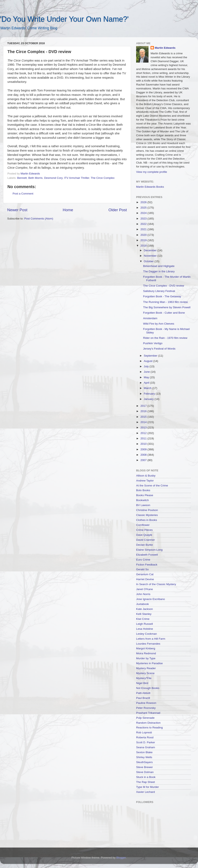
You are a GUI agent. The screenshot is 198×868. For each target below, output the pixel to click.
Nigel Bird (142, 683)
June (147, 372)
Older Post (118, 210)
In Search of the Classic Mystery (156, 584)
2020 (144, 235)
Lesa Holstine (145, 629)
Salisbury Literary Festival (159, 291)
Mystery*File (144, 678)
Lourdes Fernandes (148, 644)
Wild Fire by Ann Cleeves (159, 324)
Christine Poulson (147, 510)
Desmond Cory (53, 178)
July (147, 366)
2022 (144, 224)
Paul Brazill (143, 698)
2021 (144, 229)
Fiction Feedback (147, 565)
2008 (144, 455)
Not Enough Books (148, 688)
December (151, 250)
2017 (144, 406)
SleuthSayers (144, 762)
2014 (144, 422)
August (148, 361)
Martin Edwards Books (150, 187)
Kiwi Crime (143, 619)
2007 (144, 460)
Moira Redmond (146, 653)
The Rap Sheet (146, 782)
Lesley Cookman (147, 634)
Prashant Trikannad (148, 713)
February (150, 394)
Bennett (22, 178)
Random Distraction (148, 723)
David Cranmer (146, 540)
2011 (144, 438)
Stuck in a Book (146, 777)
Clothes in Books (147, 520)
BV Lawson (143, 505)
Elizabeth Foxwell (147, 555)
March (148, 388)
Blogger (121, 858)
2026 (144, 202)
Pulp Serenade (145, 718)
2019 (144, 240)
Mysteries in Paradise (149, 663)
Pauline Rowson (146, 703)
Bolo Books (143, 490)
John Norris (143, 594)
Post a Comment (23, 194)
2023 (144, 219)
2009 (144, 449)
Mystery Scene (145, 673)
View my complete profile (152, 172)
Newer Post (17, 210)
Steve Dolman (145, 772)
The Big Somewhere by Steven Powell (167, 307)
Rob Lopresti (144, 732)
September (151, 356)
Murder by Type (146, 658)
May (147, 377)
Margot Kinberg (146, 648)
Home (68, 210)
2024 (144, 213)
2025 (144, 208)
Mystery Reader (146, 668)
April (147, 383)
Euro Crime (143, 560)
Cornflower (143, 525)
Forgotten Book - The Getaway (162, 296)
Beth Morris (35, 178)
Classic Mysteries (147, 515)
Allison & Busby (146, 476)
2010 (144, 444)
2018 (144, 246)
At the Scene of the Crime (152, 486)
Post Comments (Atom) (39, 219)
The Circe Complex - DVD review (164, 286)
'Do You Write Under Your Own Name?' (64, 19)
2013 (144, 427)
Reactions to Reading (149, 727)
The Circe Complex (103, 178)
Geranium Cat (145, 574)
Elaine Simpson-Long (149, 550)
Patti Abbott (143, 693)
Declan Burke (144, 545)
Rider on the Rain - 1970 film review (165, 338)
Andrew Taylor (145, 481)
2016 (144, 411)
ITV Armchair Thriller (77, 178)
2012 (144, 433)
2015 (144, 417)
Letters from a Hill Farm (151, 639)
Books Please (145, 495)
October (149, 261)
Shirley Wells (144, 757)
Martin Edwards (165, 48)
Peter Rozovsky (146, 708)
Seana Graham (146, 747)
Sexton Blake (144, 752)
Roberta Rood (145, 737)
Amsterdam (150, 318)
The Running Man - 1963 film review (166, 302)
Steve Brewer (144, 767)
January (149, 399)
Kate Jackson (144, 609)
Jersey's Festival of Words (159, 349)
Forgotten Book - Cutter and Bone (164, 313)
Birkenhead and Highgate (159, 266)
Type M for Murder (147, 787)
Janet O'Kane (144, 589)
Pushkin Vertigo (153, 343)
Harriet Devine (145, 579)
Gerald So (142, 569)
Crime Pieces (144, 530)
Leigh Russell (144, 624)
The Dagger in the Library (159, 271)
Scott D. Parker (146, 742)
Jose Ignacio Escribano (151, 599)
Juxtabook (143, 604)
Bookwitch (143, 500)
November (151, 256)
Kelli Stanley (144, 614)
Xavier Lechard (146, 792)
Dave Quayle (144, 535)
